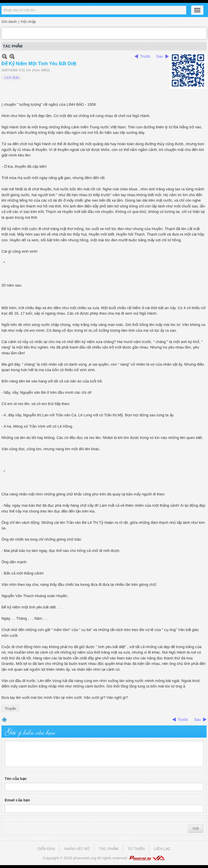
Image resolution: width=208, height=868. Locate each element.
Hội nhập (28, 22)
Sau (160, 56)
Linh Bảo (12, 77)
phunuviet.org (85, 858)
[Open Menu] (197, 10)
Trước (145, 56)
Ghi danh (9, 22)
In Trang (4, 720)
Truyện (10, 709)
